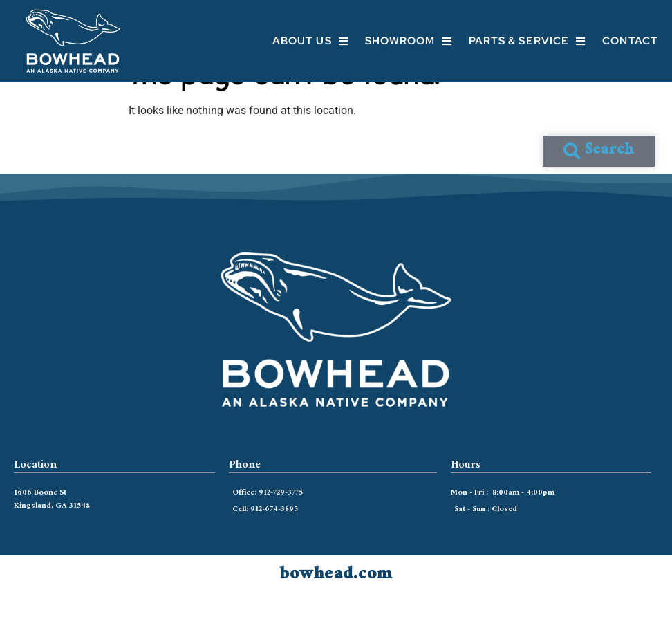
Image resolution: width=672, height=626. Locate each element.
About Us (310, 41)
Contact (630, 41)
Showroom (409, 41)
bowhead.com (336, 605)
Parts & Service (528, 41)
